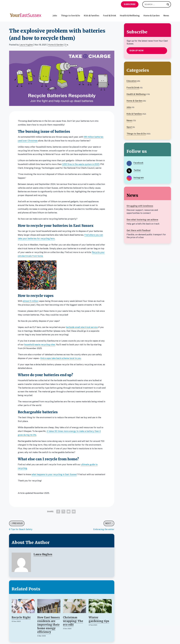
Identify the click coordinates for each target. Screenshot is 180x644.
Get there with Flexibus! (139, 230)
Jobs (55, 14)
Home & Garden (152, 14)
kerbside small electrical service (82, 327)
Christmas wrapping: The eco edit (73, 621)
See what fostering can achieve (142, 220)
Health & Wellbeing (130, 14)
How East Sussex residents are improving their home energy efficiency (49, 625)
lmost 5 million (31, 301)
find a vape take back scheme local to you (61, 358)
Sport (129, 127)
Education (132, 81)
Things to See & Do (70, 14)
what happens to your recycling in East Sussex (54, 474)
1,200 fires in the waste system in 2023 (81, 164)
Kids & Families (92, 14)
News (166, 14)
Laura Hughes (26, 45)
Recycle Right (21, 617)
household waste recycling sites (40, 345)
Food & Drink (110, 14)
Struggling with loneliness (140, 206)
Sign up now (137, 51)
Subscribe (130, 4)
